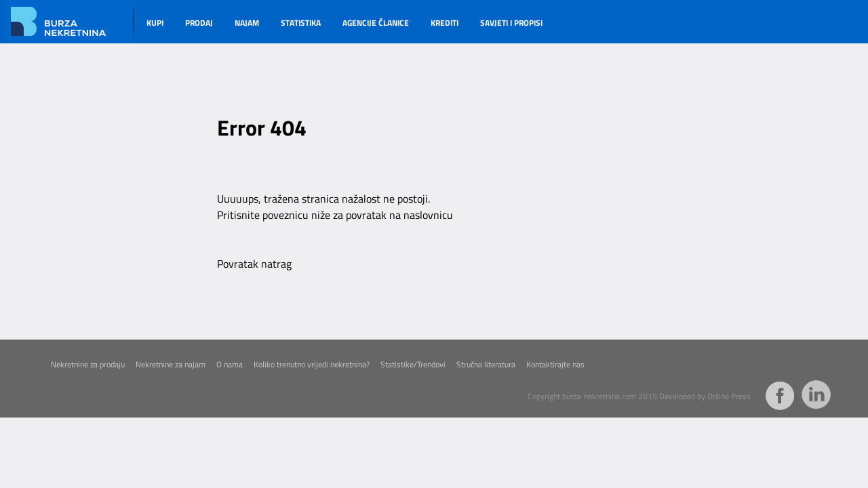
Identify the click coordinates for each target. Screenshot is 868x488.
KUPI (155, 23)
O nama (230, 365)
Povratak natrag (254, 264)
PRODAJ (199, 23)
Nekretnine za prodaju (88, 365)
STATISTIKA (301, 23)
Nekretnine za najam (171, 365)
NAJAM (247, 23)
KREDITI (445, 23)
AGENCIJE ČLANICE (376, 23)
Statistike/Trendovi (413, 365)
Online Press (729, 396)
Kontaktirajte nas (555, 365)
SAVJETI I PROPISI (511, 23)
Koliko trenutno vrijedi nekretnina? (312, 365)
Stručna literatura (486, 365)
